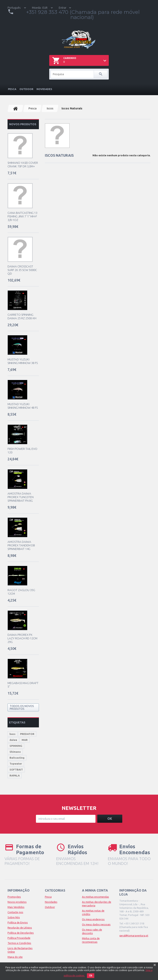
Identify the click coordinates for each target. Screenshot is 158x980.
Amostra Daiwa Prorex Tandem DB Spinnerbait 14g (21, 545)
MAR (25, 740)
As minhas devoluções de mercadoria (97, 904)
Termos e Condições (19, 943)
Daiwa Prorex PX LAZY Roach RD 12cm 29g (22, 638)
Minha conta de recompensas (91, 940)
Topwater (16, 764)
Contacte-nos (15, 912)
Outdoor (26, 89)
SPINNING (16, 746)
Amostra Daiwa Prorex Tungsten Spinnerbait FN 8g (21, 497)
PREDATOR (27, 734)
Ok (91, 976)
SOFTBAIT (16, 770)
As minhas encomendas (95, 897)
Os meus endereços (93, 919)
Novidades (44, 89)
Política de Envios (18, 922)
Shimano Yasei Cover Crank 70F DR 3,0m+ (23, 164)
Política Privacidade (19, 938)
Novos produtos (23, 124)
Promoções (14, 897)
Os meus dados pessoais (96, 924)
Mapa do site (15, 957)
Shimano (15, 752)
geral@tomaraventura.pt (134, 935)
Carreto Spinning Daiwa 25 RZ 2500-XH (22, 316)
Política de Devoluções (21, 933)
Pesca (12, 89)
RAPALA (15, 775)
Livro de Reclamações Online (20, 950)
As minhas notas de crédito (93, 912)
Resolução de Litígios (20, 928)
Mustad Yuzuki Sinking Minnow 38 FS (23, 361)
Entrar (63, 8)
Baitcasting (17, 758)
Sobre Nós (14, 917)
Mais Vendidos (16, 907)
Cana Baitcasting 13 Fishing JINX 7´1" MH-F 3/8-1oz (22, 216)
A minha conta (95, 890)
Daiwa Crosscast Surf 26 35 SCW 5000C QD (22, 270)
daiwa (13, 740)
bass (13, 734)
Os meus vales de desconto (92, 931)
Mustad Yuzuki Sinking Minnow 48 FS (23, 406)
